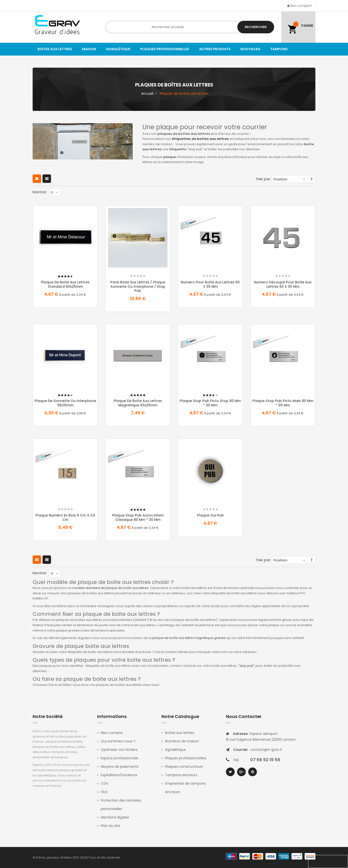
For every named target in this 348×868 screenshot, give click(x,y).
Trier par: (263, 179)
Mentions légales (115, 817)
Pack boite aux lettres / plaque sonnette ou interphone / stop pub (138, 286)
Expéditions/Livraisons (119, 775)
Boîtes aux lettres (180, 733)
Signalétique (175, 750)
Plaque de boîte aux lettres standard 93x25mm (65, 284)
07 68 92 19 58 (265, 760)
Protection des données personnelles (121, 805)
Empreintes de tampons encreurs (185, 788)
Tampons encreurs (181, 775)
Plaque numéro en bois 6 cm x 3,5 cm (65, 517)
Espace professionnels (120, 758)
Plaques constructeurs (184, 767)
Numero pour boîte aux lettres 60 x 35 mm (210, 284)
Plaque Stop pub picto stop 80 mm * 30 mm (210, 403)
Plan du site (110, 826)
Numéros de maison (182, 741)
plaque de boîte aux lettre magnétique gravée (189, 638)
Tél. (236, 760)
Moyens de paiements (120, 767)
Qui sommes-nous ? (118, 741)
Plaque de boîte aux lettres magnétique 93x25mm (138, 403)
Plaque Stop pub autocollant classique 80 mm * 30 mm (138, 517)
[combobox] (190, 27)
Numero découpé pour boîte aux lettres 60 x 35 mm (283, 284)
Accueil (147, 93)
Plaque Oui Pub (210, 515)
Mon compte (112, 733)
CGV (105, 783)
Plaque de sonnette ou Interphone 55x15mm (65, 403)
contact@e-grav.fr (266, 750)
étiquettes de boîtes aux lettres (200, 139)
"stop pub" (246, 666)
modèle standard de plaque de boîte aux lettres (110, 588)
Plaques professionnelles (186, 758)
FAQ (104, 792)
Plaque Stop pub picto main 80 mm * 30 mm (283, 403)
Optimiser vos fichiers (119, 750)
